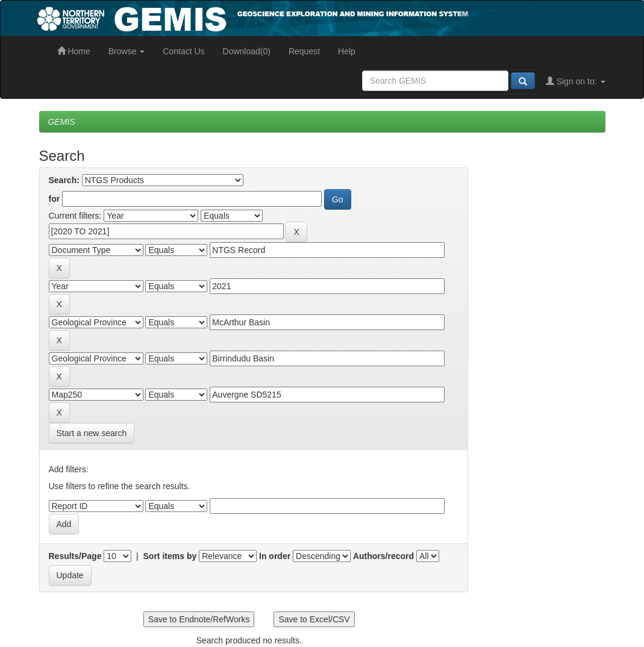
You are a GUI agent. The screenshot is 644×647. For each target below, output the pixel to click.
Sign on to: (576, 81)
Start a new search (92, 433)
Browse (127, 51)
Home (74, 51)
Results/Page (75, 556)
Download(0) (247, 51)
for (55, 199)
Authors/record (383, 556)
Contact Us (183, 51)
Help (347, 51)
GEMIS (62, 122)
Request (304, 51)
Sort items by (170, 556)
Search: (64, 180)
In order (275, 556)
